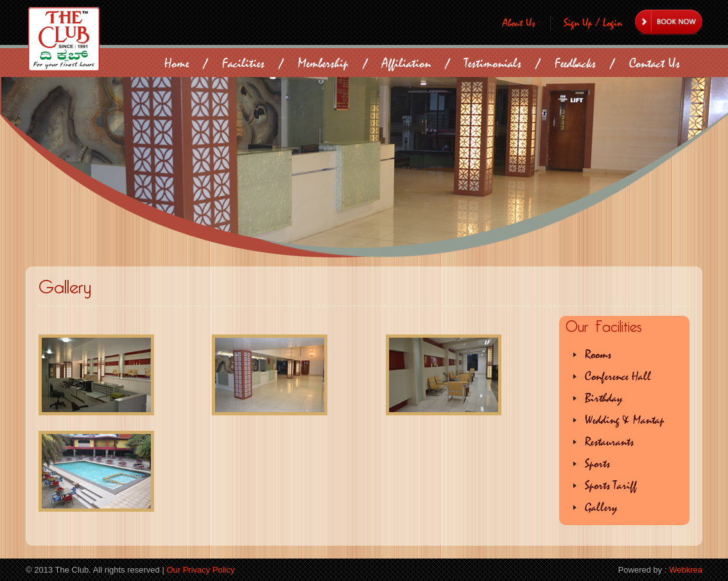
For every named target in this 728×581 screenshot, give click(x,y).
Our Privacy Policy (200, 570)
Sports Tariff (611, 486)
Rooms (598, 355)
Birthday (603, 398)
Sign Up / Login (593, 23)
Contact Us (654, 63)
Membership (323, 63)
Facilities (243, 63)
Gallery (601, 507)
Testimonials (493, 63)
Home (177, 63)
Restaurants (609, 442)
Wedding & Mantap (625, 420)
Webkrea (686, 570)
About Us (519, 23)
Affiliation (406, 63)
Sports (597, 464)
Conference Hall (618, 377)
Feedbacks (575, 63)
